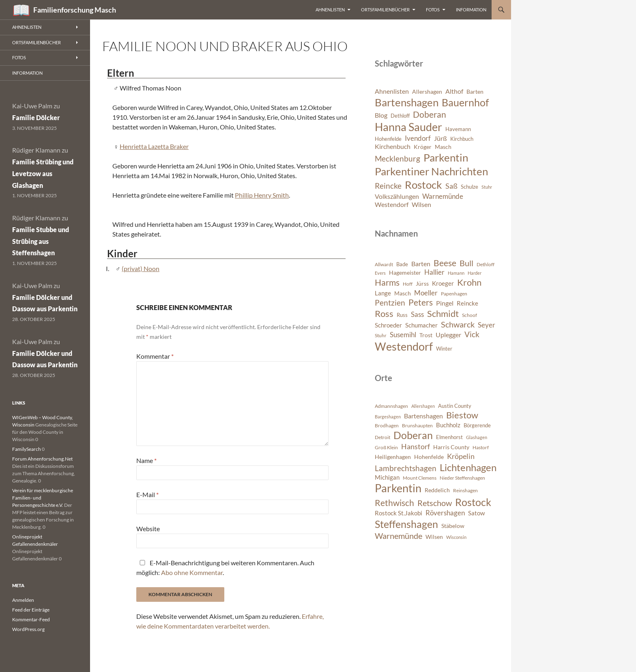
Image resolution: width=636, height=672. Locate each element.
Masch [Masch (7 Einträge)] (443, 147)
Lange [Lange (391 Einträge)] (383, 293)
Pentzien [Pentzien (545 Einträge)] (390, 303)
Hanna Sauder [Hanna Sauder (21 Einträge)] (408, 127)
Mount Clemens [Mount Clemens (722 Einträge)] (420, 478)
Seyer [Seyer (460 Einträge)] (487, 325)
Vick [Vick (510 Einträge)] (472, 334)
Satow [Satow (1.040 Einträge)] (476, 513)
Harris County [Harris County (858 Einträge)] (451, 447)
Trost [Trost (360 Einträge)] (426, 335)
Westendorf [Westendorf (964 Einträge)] (404, 347)
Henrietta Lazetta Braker (154, 146)
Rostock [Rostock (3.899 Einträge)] (473, 502)
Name (146, 460)
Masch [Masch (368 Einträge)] (403, 293)
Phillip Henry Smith (262, 195)
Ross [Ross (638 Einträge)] (384, 314)
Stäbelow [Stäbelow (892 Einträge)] (453, 526)
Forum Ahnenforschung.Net (42, 459)
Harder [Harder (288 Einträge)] (475, 273)
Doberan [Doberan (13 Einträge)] (430, 114)
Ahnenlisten (330, 10)
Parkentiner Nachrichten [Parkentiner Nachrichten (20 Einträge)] (431, 171)
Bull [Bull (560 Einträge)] (466, 263)
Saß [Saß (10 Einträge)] (451, 186)
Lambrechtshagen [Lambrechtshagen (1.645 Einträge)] (406, 468)
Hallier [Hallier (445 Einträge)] (434, 272)
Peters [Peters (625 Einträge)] (421, 302)
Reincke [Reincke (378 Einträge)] (467, 303)
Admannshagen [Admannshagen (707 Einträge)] (391, 406)
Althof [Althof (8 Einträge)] (454, 91)
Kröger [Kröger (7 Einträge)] (423, 147)
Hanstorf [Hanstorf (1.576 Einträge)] (416, 446)
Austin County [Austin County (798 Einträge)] (455, 406)
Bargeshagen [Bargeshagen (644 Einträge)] (388, 417)
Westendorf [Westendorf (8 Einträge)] (392, 205)
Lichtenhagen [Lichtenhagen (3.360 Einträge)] (468, 467)
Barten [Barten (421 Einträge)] (421, 264)
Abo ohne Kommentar (192, 572)
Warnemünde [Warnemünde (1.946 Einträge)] (399, 536)
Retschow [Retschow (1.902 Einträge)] (435, 503)
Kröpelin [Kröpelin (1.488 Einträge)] (461, 456)
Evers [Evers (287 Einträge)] (380, 273)
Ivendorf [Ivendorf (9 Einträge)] (418, 138)
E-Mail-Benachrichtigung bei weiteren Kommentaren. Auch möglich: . (225, 568)
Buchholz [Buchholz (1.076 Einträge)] (448, 425)
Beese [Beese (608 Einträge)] (445, 263)
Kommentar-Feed (31, 619)
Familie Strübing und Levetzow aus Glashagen (43, 173)
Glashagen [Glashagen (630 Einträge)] (477, 437)
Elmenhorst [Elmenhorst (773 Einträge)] (449, 437)
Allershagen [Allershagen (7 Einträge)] (427, 92)
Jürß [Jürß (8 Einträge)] (440, 138)
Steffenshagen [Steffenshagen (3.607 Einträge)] (406, 524)
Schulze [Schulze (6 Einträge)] (469, 187)
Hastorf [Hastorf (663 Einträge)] (481, 447)
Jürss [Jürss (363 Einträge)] (422, 283)
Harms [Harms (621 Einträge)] (387, 282)
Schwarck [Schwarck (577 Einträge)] (458, 324)
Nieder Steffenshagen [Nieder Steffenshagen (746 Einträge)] (462, 478)
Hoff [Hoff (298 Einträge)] (408, 284)
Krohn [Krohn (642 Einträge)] (469, 282)
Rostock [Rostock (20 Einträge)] (423, 185)
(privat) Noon (141, 268)
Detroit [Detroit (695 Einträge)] (382, 437)
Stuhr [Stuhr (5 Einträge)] (487, 187)
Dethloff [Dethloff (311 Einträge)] (486, 264)
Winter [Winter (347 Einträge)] (444, 349)
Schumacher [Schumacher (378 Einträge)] (421, 325)
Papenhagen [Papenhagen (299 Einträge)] (454, 294)
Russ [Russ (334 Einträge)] (402, 315)
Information (471, 10)
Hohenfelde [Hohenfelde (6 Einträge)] (388, 139)
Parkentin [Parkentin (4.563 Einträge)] (398, 488)
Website (148, 529)
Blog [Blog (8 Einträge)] (381, 115)
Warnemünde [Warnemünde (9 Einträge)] (443, 196)
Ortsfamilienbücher (385, 10)
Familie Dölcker (36, 117)
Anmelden (23, 600)
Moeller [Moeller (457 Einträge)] (426, 293)
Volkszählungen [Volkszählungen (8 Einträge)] (397, 196)
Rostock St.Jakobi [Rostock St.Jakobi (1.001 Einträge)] (399, 513)
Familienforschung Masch (75, 10)
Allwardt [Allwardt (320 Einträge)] (384, 264)
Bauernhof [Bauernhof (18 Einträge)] (465, 102)
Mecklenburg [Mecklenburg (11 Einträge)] (397, 158)
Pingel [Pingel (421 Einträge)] (445, 303)
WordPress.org (28, 629)
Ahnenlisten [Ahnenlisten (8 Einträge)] (392, 91)
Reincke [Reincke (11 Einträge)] (388, 186)
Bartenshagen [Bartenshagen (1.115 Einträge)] (423, 416)
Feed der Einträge (31, 610)
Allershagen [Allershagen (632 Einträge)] (423, 406)
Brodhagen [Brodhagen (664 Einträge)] (387, 425)
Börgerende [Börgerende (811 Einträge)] (477, 425)
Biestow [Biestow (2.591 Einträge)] (462, 415)
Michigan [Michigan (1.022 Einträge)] (387, 477)
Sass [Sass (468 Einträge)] (417, 314)
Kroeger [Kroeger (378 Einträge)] (443, 283)
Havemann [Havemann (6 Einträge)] (458, 129)
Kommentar (155, 356)
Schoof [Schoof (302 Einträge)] (469, 315)
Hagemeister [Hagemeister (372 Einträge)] (405, 272)
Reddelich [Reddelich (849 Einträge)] (437, 490)
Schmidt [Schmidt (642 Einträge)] (443, 314)
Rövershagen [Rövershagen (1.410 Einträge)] (445, 513)
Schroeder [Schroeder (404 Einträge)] (388, 325)
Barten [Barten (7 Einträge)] (475, 92)
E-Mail (147, 494)
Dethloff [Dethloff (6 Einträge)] (400, 116)
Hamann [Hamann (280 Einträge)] (456, 273)
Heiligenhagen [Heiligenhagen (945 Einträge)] (393, 457)
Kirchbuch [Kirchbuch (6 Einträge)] (462, 139)
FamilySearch (27, 449)
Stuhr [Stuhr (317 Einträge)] (381, 335)
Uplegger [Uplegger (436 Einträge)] (448, 335)
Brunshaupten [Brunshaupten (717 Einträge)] (417, 425)
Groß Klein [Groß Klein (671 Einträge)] (386, 447)
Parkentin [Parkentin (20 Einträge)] (446, 157)
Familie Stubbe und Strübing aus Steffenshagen (41, 241)
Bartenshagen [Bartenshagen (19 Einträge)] (407, 102)
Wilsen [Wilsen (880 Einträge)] (434, 537)
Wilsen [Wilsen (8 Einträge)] (421, 205)
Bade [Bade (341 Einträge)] (402, 264)
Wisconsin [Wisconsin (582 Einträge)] (456, 537)
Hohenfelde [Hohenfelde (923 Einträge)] (429, 457)
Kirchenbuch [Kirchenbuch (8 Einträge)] (393, 146)
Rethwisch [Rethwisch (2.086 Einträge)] (394, 503)
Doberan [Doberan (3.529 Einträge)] (413, 435)
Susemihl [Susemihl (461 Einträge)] (403, 335)
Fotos (433, 10)
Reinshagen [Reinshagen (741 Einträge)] (465, 490)
